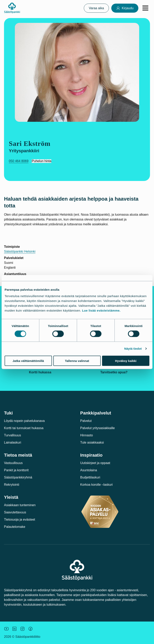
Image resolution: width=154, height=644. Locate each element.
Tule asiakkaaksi (92, 442)
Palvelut (86, 421)
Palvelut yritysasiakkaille (98, 428)
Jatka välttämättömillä (28, 361)
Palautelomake (15, 527)
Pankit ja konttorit (16, 470)
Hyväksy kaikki (126, 361)
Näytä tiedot (133, 349)
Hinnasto (87, 435)
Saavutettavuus (15, 512)
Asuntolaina (89, 470)
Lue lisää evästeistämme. (101, 310)
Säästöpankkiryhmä (18, 477)
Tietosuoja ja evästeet (20, 520)
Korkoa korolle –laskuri (96, 485)
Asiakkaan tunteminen (20, 505)
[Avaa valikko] (145, 8)
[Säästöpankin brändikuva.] (6, 629)
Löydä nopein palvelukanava (24, 421)
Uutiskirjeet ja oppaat (95, 463)
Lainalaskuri (13, 442)
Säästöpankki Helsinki (20, 251)
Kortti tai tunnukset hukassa (24, 428)
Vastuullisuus (13, 463)
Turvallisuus (13, 435)
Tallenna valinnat (77, 361)
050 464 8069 (19, 161)
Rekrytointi (12, 485)
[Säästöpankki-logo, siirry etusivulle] (12, 8)
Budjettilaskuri (90, 477)
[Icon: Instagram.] (22, 629)
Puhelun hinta (42, 161)
